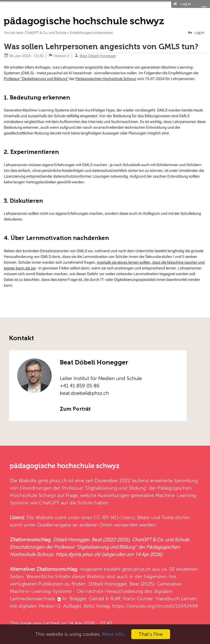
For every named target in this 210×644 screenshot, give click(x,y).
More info (113, 634)
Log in (186, 4)
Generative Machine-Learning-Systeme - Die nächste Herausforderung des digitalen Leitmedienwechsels (96, 591)
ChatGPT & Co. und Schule (46, 33)
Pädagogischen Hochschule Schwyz (106, 79)
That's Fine (151, 634)
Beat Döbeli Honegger (98, 56)
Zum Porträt (75, 409)
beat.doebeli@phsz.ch (84, 393)
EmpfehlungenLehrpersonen (91, 33)
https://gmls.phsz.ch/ (78, 554)
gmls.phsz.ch (52, 480)
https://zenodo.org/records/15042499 (155, 606)
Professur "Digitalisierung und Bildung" (36, 79)
